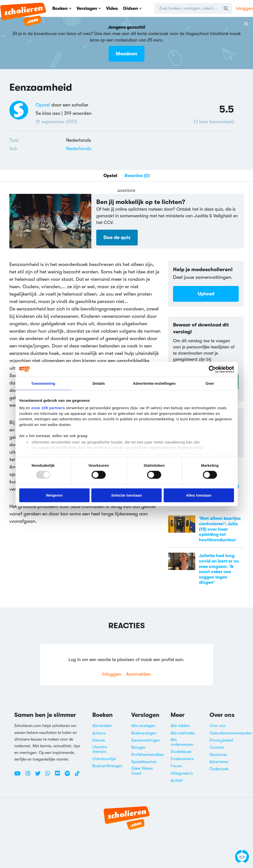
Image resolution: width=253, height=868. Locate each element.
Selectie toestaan (126, 495)
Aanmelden (138, 674)
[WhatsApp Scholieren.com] (50, 775)
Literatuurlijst (104, 759)
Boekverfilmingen (107, 766)
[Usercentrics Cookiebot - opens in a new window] (212, 369)
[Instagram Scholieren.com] (30, 775)
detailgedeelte (196, 454)
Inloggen (244, 8)
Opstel (43, 105)
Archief (177, 781)
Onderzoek (219, 769)
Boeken (62, 8)
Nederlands (79, 149)
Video (112, 8)
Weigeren (54, 495)
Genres (99, 740)
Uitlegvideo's (182, 773)
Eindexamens (182, 759)
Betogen (138, 747)
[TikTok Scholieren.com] (77, 775)
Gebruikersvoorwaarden (231, 733)
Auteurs (99, 733)
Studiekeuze (181, 752)
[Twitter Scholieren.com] (40, 775)
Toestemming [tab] (43, 383)
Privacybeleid (221, 740)
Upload (206, 294)
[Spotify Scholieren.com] (69, 775)
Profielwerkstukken (148, 755)
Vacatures (218, 755)
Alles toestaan (199, 495)
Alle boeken (102, 726)
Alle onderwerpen (182, 742)
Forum (176, 766)
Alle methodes (183, 733)
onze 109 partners (48, 408)
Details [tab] (99, 383)
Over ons (217, 726)
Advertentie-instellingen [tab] (154, 383)
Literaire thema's (100, 749)
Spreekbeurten (144, 762)
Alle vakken (180, 726)
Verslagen (89, 8)
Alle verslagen (143, 726)
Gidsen (132, 8)
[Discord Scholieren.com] (59, 775)
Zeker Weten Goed (142, 771)
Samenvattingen (146, 740)
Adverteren (219, 762)
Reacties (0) (137, 176)
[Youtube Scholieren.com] (19, 775)
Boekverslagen (144, 733)
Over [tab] (210, 383)
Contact (217, 747)
